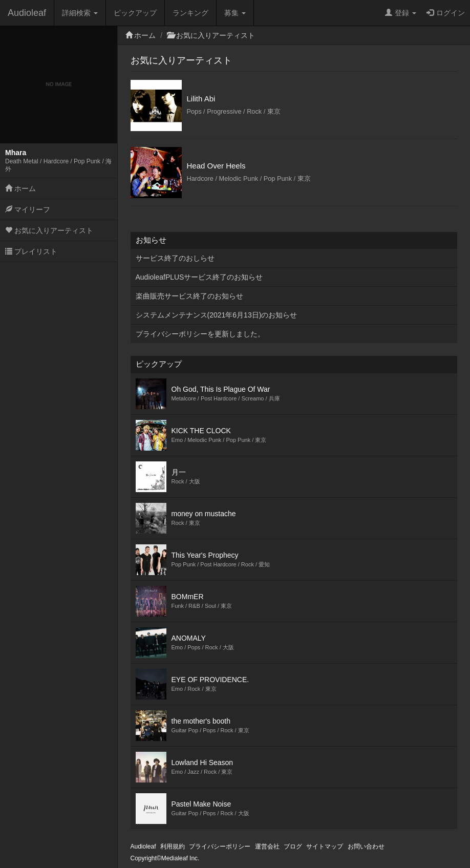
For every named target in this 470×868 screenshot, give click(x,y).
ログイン (446, 13)
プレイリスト (31, 251)
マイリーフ (28, 209)
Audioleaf (27, 13)
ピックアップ (135, 13)
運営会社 (267, 846)
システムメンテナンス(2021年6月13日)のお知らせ (217, 315)
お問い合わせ (366, 846)
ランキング (190, 13)
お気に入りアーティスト (49, 230)
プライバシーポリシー (220, 846)
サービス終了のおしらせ (175, 258)
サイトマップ (325, 846)
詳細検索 (80, 13)
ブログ (293, 846)
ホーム (20, 188)
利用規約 (173, 846)
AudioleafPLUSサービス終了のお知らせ (199, 277)
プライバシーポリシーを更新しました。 (200, 334)
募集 (235, 13)
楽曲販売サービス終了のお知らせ (189, 296)
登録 (401, 13)
